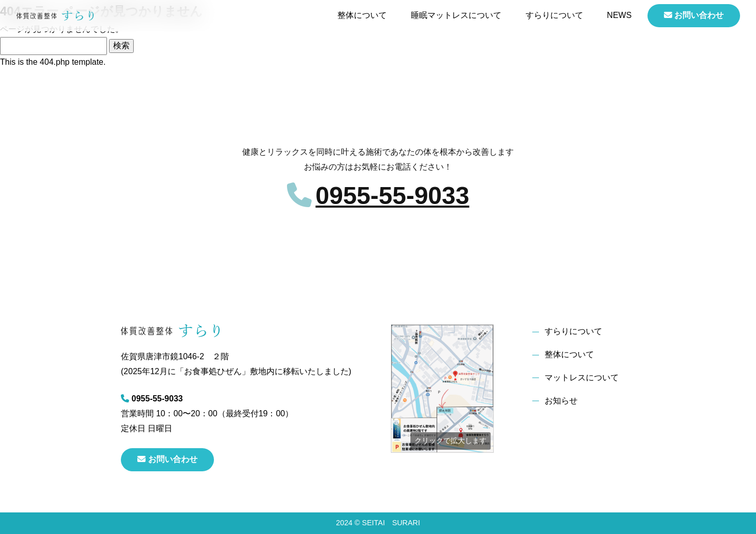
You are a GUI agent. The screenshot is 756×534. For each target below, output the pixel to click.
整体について (362, 15)
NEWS (619, 15)
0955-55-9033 (393, 196)
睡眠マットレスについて (456, 15)
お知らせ (561, 401)
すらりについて (554, 15)
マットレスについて (582, 378)
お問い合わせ (694, 15)
